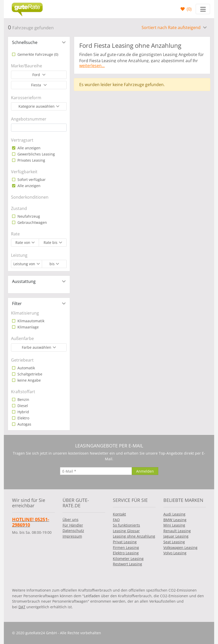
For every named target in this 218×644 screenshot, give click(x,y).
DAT (22, 607)
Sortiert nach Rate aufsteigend (172, 27)
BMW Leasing (175, 520)
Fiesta (37, 85)
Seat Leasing (174, 542)
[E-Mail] (96, 471)
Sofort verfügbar (31, 180)
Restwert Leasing (127, 564)
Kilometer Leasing (128, 559)
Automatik (26, 368)
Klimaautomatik (30, 321)
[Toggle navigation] (203, 9)
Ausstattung (24, 281)
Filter (17, 303)
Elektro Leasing (126, 553)
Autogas (24, 424)
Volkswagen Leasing (180, 548)
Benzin (23, 399)
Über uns (71, 519)
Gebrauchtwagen (32, 222)
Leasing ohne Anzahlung (134, 536)
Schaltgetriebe (29, 374)
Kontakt (119, 514)
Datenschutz (73, 531)
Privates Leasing (31, 160)
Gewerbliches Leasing (36, 154)
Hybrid (23, 412)
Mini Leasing (174, 525)
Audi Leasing (174, 514)
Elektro (23, 418)
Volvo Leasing (175, 553)
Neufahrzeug (28, 216)
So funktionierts (126, 525)
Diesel (22, 406)
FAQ (116, 520)
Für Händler (73, 525)
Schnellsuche (25, 42)
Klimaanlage (28, 327)
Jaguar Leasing (176, 536)
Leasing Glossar (126, 531)
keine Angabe (29, 380)
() (189, 9)
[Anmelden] (145, 471)
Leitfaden (92, 596)
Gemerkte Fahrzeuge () (37, 54)
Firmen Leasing (126, 548)
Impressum (72, 536)
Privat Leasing (125, 542)
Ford (37, 75)
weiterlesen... (92, 66)
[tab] (39, 42)
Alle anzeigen (28, 148)
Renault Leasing (177, 531)
